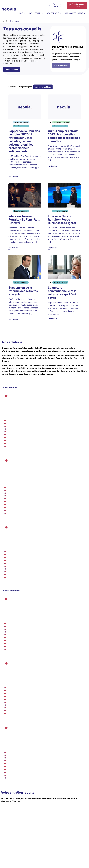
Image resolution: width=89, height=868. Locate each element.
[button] (43, 87)
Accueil (4, 21)
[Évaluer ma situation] (56, 5)
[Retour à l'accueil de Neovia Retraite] (10, 8)
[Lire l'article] (25, 137)
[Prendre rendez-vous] (77, 5)
